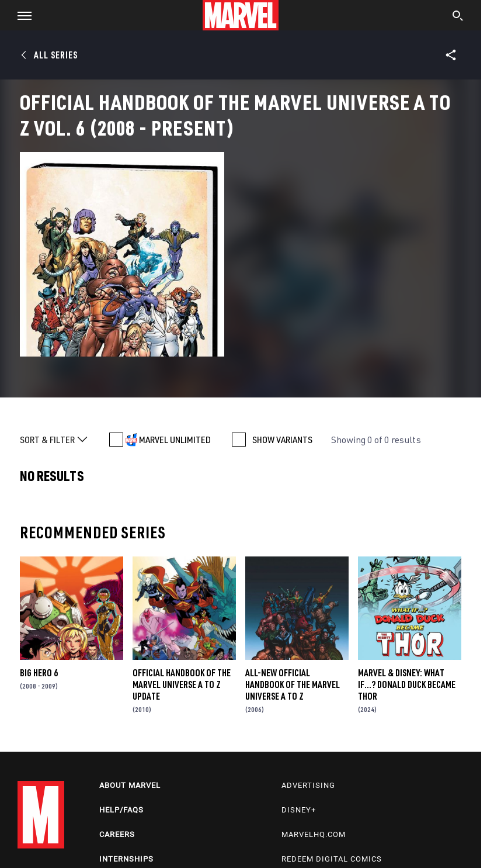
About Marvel (130, 785)
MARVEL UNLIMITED (175, 440)
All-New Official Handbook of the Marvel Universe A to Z (293, 684)
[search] (458, 17)
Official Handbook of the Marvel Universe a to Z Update (182, 684)
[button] (20, 15)
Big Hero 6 (39, 673)
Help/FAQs (121, 810)
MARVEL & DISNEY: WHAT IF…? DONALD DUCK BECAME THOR (407, 684)
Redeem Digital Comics (332, 859)
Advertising (308, 785)
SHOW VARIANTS (282, 440)
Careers (117, 834)
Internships (126, 859)
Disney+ (299, 810)
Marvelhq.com (314, 834)
